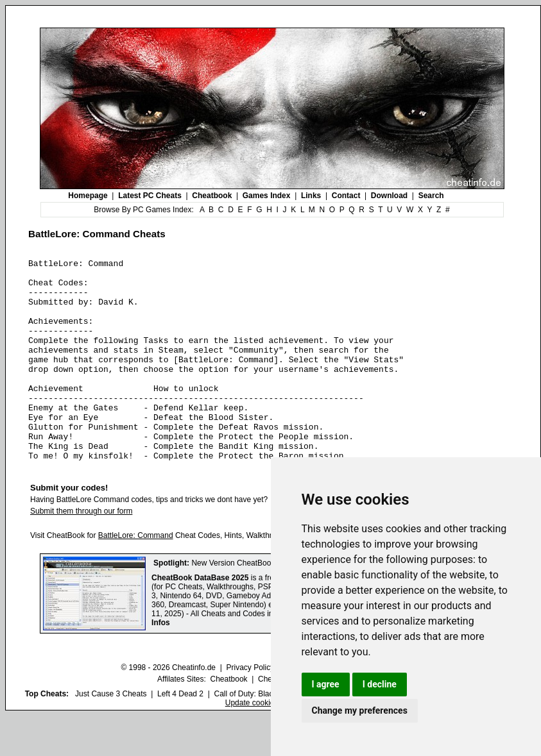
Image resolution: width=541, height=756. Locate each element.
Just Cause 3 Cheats (111, 734)
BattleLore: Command (136, 576)
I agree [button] (326, 684)
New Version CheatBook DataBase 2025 (261, 603)
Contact (346, 196)
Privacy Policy (250, 708)
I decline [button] (380, 684)
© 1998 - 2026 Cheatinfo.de (168, 708)
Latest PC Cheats (150, 196)
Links (311, 196)
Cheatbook (212, 196)
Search (431, 196)
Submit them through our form (81, 551)
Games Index (267, 196)
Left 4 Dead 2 (180, 734)
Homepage (88, 196)
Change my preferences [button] (360, 710)
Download (389, 196)
